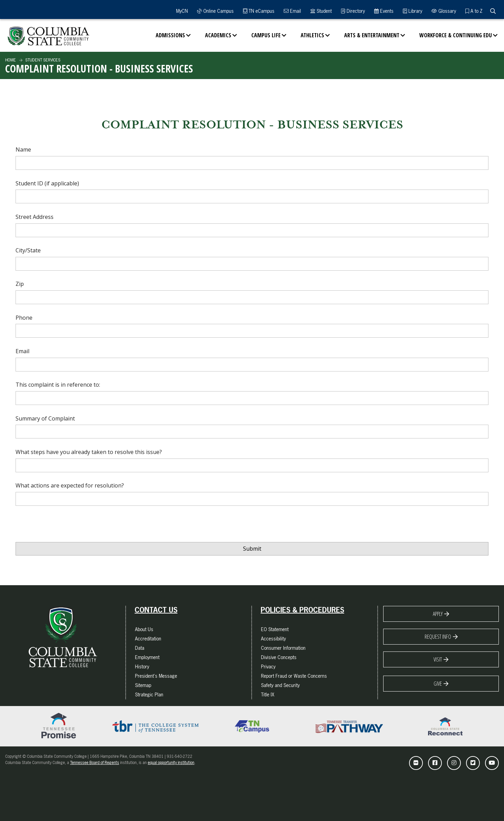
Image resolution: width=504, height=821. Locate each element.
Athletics (312, 35)
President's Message (156, 676)
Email (292, 11)
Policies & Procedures (302, 610)
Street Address (35, 217)
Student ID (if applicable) (47, 183)
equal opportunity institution (171, 763)
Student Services (42, 60)
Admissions (170, 35)
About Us (144, 629)
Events (384, 11)
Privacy (268, 667)
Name (23, 149)
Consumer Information (283, 648)
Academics (218, 35)
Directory (353, 11)
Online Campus (215, 11)
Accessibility (273, 639)
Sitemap (143, 685)
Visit (438, 659)
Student (321, 11)
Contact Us (156, 610)
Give (438, 684)
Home (11, 60)
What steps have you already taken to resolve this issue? (89, 452)
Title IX (268, 694)
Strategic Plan (149, 694)
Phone (24, 318)
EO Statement (275, 629)
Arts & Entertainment (372, 35)
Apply (438, 614)
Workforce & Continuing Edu (456, 35)
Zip (20, 284)
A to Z (474, 11)
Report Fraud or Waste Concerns (294, 676)
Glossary (444, 11)
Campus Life (266, 35)
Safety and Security (280, 685)
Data (140, 648)
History (142, 667)
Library (413, 11)
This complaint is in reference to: (58, 385)
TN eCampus (259, 11)
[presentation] (68, 526)
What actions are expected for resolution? (70, 485)
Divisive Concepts (279, 657)
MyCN (181, 11)
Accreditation (148, 639)
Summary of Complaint (45, 418)
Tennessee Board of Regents (95, 763)
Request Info (438, 637)
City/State (28, 250)
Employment (147, 657)
